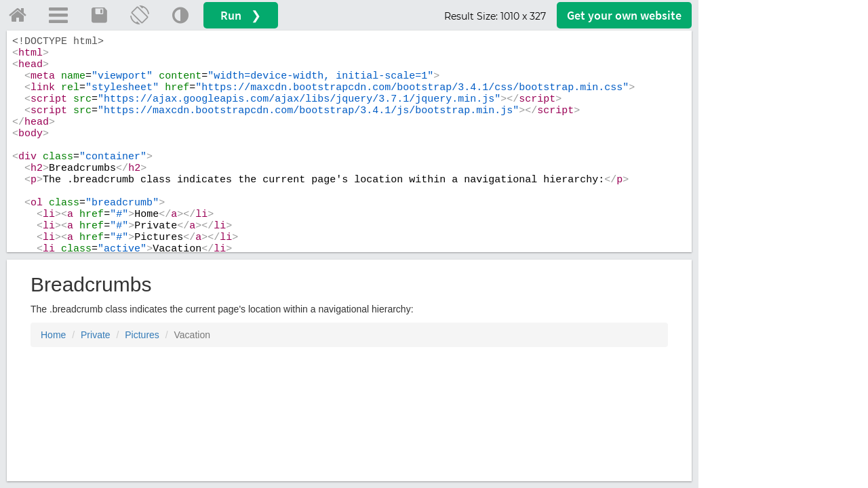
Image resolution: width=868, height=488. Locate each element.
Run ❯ (241, 15)
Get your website (624, 15)
